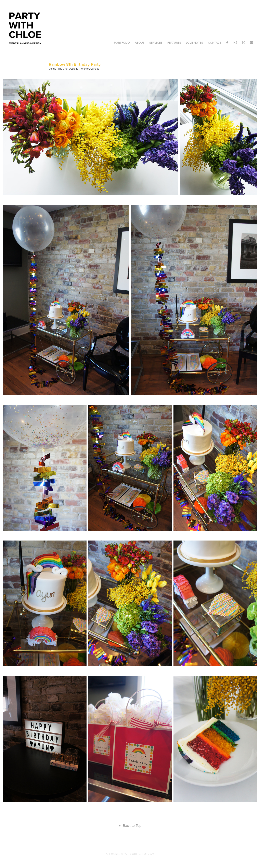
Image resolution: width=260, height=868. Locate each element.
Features (174, 43)
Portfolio (122, 43)
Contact (215, 43)
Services (156, 43)
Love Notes (194, 43)
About (140, 43)
